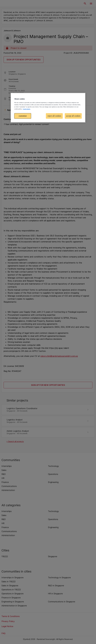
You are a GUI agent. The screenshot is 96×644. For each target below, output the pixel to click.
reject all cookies (54, 116)
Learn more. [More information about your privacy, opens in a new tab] (27, 109)
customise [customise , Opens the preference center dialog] (23, 116)
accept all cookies (73, 116)
